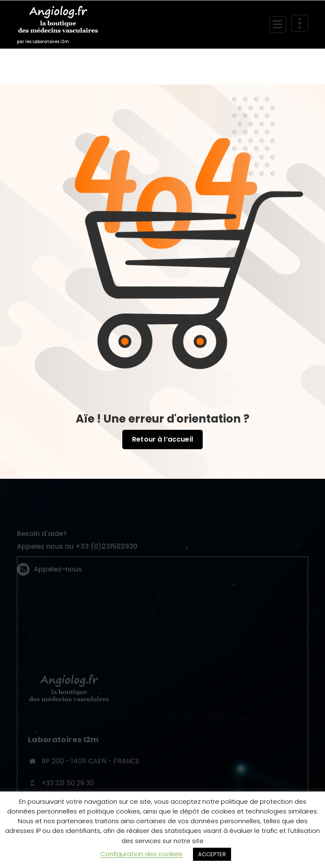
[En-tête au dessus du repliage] (300, 23)
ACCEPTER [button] (212, 854)
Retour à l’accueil (162, 439)
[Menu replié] (278, 25)
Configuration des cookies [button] (141, 854)
